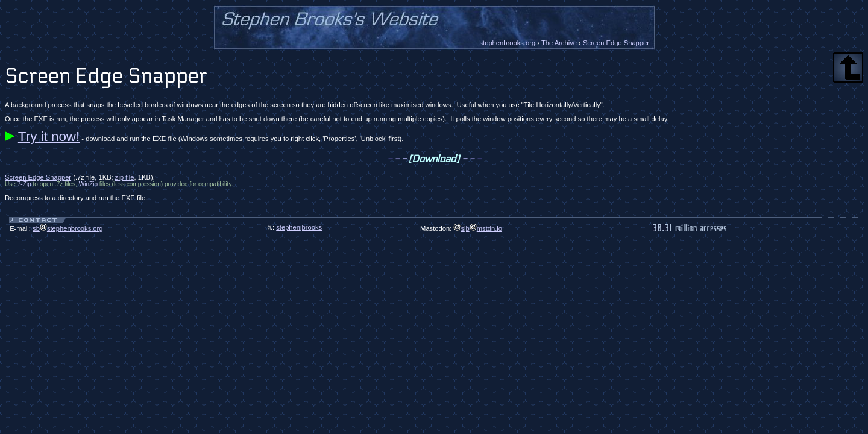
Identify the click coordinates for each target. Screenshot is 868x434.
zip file (125, 177)
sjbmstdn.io (478, 228)
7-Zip (24, 184)
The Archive (559, 43)
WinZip (88, 184)
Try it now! (49, 137)
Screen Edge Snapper (616, 43)
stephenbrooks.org (507, 43)
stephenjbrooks (299, 227)
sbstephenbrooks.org (68, 228)
